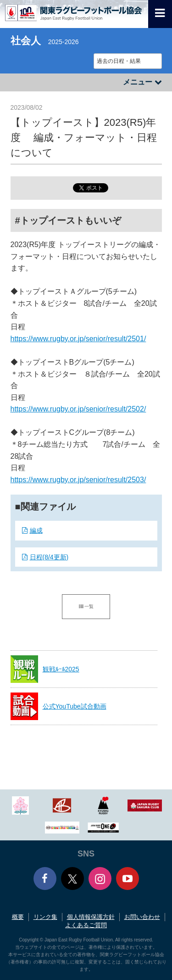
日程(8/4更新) (49, 557)
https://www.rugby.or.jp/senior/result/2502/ (78, 409)
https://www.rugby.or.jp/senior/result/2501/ (78, 339)
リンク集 (45, 917)
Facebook (45, 879)
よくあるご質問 (86, 925)
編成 (36, 530)
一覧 (86, 606)
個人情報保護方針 (91, 917)
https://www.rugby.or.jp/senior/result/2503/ (78, 480)
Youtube (128, 879)
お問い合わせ (142, 917)
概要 (18, 917)
